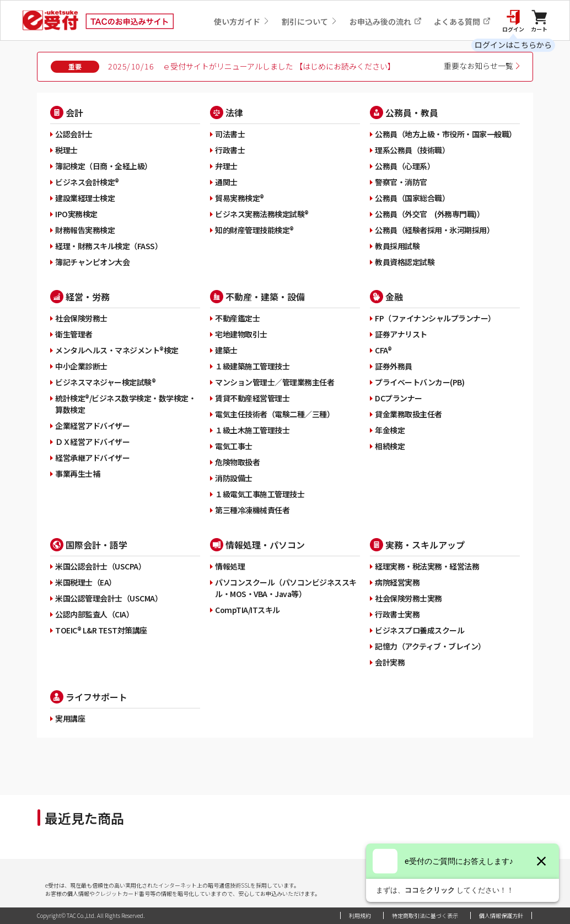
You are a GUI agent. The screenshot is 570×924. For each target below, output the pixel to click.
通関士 (226, 182)
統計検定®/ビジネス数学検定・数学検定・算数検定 (125, 404)
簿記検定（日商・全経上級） (104, 166)
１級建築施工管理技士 (252, 366)
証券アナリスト (401, 334)
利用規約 (360, 915)
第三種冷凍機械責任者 (252, 510)
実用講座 (70, 718)
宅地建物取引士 (241, 334)
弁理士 (226, 166)
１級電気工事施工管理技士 (260, 494)
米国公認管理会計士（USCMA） (109, 598)
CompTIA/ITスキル (248, 610)
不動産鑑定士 (237, 318)
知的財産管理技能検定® (254, 230)
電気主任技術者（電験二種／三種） (275, 414)
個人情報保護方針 (501, 915)
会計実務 (390, 662)
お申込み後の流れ (386, 22)
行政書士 (230, 150)
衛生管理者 (74, 334)
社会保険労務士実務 (408, 598)
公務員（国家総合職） (412, 198)
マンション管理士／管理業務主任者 (275, 382)
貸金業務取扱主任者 (408, 414)
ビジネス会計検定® (87, 182)
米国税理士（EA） (86, 582)
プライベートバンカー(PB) (420, 382)
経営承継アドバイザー (92, 458)
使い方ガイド (242, 22)
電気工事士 (234, 446)
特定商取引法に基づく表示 (425, 915)
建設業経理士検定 (85, 198)
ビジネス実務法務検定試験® (262, 214)
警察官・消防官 (401, 182)
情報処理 (230, 566)
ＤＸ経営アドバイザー (92, 442)
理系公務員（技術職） (412, 150)
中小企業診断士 (81, 366)
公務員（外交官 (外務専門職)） (429, 214)
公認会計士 (74, 134)
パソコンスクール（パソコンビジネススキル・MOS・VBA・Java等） (286, 588)
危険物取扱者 (237, 462)
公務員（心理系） (405, 166)
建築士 (226, 350)
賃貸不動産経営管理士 (252, 398)
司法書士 (230, 134)
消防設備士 (234, 478)
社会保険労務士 (81, 318)
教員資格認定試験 (405, 262)
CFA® (383, 350)
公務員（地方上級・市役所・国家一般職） (446, 134)
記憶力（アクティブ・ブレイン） (430, 646)
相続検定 (390, 446)
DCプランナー (399, 398)
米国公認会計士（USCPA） (100, 566)
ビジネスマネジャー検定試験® (105, 382)
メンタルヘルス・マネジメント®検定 (117, 350)
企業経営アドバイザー (92, 426)
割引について (310, 22)
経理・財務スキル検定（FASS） (109, 246)
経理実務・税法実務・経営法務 (427, 566)
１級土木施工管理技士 (252, 430)
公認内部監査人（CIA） (94, 614)
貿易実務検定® (240, 198)
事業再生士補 (77, 474)
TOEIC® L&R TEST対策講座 (101, 630)
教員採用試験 (397, 246)
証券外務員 (394, 366)
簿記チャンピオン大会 (92, 262)
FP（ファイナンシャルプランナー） (435, 318)
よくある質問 (462, 22)
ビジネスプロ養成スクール (420, 630)
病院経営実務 (397, 582)
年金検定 (390, 430)
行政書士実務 (397, 614)
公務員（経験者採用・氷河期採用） (434, 230)
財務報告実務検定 (85, 230)
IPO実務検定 (76, 214)
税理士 (66, 150)
